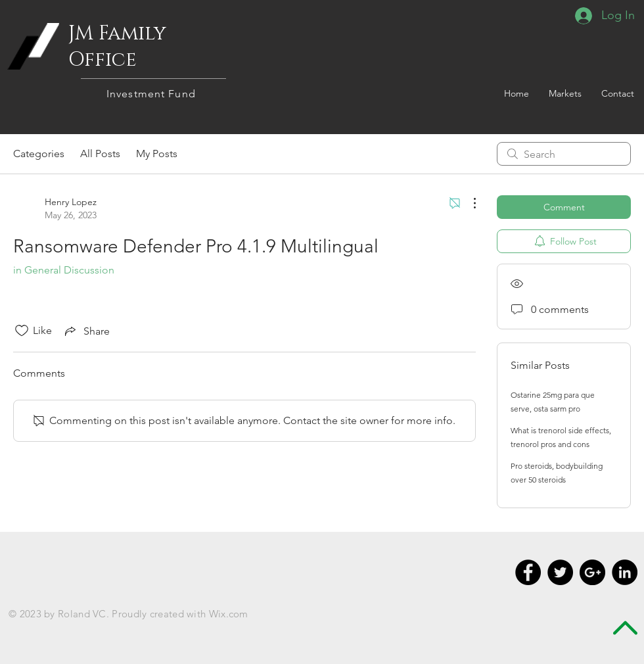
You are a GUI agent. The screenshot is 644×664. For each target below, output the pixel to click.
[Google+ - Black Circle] (592, 572)
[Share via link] (86, 331)
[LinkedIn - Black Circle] (625, 572)
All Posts (100, 154)
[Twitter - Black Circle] (560, 572)
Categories (39, 154)
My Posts (157, 154)
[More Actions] (468, 203)
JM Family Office (117, 47)
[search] (564, 154)
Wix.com (229, 614)
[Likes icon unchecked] (22, 331)
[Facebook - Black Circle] (528, 572)
